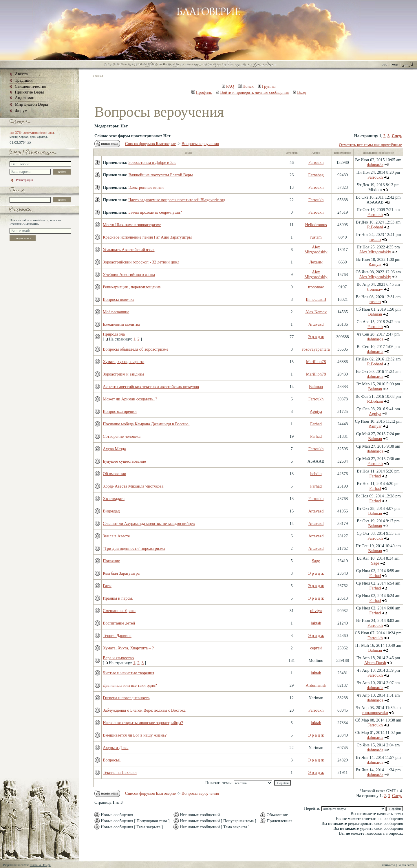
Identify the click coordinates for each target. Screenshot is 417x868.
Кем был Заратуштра (121, 573)
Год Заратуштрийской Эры (32, 133)
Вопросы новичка (119, 299)
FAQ (228, 86)
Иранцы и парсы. (118, 598)
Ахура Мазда (114, 449)
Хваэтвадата (114, 499)
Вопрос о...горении (120, 411)
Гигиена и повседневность (126, 698)
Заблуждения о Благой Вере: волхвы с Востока (144, 710)
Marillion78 (316, 362)
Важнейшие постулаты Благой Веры (161, 175)
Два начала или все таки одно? (130, 685)
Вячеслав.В (316, 299)
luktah (316, 623)
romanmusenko (375, 713)
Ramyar (375, 264)
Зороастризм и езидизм (123, 374)
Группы (267, 86)
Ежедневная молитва (121, 324)
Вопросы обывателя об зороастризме (136, 349)
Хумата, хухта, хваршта (124, 362)
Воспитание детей (119, 623)
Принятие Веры (29, 92)
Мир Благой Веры (31, 104)
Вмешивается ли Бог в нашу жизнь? (135, 735)
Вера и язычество (118, 658)
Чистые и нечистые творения (128, 673)
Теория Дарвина (117, 636)
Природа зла (114, 334)
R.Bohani (375, 227)
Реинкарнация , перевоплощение (132, 287)
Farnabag (316, 175)
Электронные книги (146, 187)
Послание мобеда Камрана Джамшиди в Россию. (146, 424)
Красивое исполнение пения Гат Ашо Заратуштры (147, 237)
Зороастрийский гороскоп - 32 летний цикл (141, 262)
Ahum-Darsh (375, 663)
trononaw (316, 287)
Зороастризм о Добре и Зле (152, 162)
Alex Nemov (316, 312)
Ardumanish (316, 685)
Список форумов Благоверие (150, 144)
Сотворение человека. (122, 436)
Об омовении (115, 474)
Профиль (202, 92)
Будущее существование (124, 461)
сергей (316, 648)
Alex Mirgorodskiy (316, 249)
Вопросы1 (112, 760)
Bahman (375, 314)
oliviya (316, 611)
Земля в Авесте (116, 536)
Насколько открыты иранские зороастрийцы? (143, 723)
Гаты (107, 586)
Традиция (24, 80)
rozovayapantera (316, 349)
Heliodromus (316, 225)
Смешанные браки (119, 611)
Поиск (246, 86)
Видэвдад (111, 511)
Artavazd (316, 324)
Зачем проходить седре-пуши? (155, 212)
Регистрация (21, 180)
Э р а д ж (316, 337)
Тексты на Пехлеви (120, 772)
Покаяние (111, 561)
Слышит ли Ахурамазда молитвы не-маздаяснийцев (149, 523)
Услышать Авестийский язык (129, 250)
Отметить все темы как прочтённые (370, 145)
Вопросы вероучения (200, 144)
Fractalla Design (40, 865)
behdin (316, 474)
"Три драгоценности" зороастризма (134, 548)
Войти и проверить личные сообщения (252, 92)
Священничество (30, 86)
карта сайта (406, 865)
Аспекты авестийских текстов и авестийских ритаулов (151, 387)
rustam (316, 237)
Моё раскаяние (116, 312)
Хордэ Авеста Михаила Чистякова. (134, 486)
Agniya (316, 411)
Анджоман (25, 98)
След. (397, 136)
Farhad (316, 424)
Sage (316, 561)
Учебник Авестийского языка (129, 274)
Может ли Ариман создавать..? (130, 399)
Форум (21, 111)
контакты (388, 865)
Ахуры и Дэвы (116, 748)
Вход (299, 92)
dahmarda (375, 165)
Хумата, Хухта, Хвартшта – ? (128, 648)
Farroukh (316, 162)
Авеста (21, 74)
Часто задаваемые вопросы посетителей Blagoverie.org (177, 200)
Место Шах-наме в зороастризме (132, 225)
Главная (98, 76)
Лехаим (316, 262)
